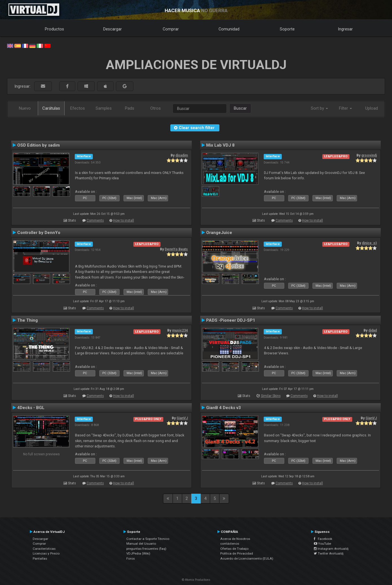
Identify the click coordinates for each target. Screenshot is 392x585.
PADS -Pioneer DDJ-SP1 (231, 320)
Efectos (78, 108)
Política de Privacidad (237, 553)
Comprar (171, 29)
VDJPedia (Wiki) (138, 553)
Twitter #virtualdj (329, 553)
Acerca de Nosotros (235, 539)
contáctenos (230, 544)
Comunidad (229, 29)
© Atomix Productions (196, 580)
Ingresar (345, 29)
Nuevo (25, 108)
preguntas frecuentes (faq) (146, 549)
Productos (54, 29)
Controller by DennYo (39, 233)
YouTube (322, 544)
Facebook (323, 539)
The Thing (27, 320)
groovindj (369, 155)
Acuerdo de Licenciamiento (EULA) (247, 558)
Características (44, 549)
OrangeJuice (219, 233)
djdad (373, 330)
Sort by (319, 108)
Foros (131, 558)
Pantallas (40, 558)
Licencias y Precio (46, 553)
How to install (124, 220)
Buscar (240, 108)
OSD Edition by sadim (38, 145)
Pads (130, 108)
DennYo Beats (176, 249)
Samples (104, 108)
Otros (156, 108)
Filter (345, 108)
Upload (372, 108)
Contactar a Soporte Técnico (148, 539)
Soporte (287, 29)
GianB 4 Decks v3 (223, 408)
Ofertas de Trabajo (234, 549)
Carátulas (51, 108)
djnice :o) (369, 243)
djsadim (182, 155)
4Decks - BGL (31, 408)
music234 (180, 330)
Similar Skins (271, 396)
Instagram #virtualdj (331, 549)
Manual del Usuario (141, 544)
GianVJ (182, 418)
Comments (95, 220)
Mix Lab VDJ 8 (220, 145)
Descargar (113, 29)
